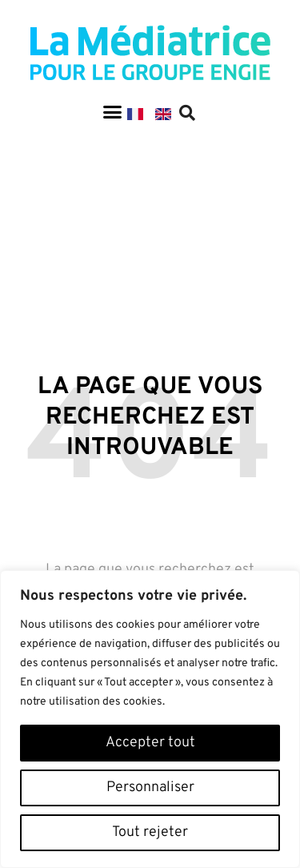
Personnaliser (150, 788)
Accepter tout (150, 743)
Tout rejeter (150, 832)
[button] (112, 112)
